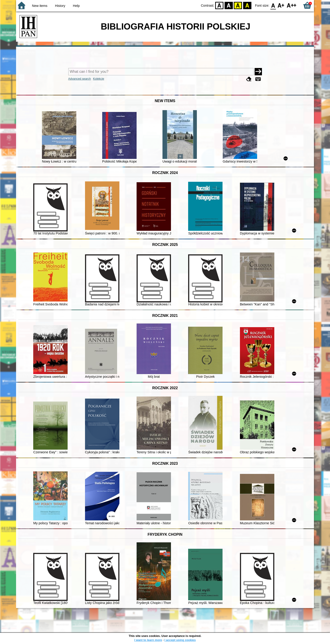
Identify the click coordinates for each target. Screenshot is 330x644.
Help (76, 6)
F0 (273, 5)
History (60, 6)
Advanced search (80, 79)
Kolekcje (99, 79)
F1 (281, 5)
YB (238, 5)
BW (229, 5)
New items (40, 6)
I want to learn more (148, 640)
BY (247, 5)
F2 (292, 5)
